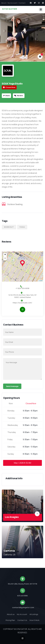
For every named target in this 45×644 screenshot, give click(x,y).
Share (6, 96)
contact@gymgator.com (23, 607)
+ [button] (5, 255)
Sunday (11, 454)
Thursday (12, 432)
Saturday (11, 447)
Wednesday (13, 425)
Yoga (22, 227)
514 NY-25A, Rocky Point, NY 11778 (22, 584)
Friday (10, 439)
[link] (22, 506)
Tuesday (11, 418)
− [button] (5, 258)
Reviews (19, 96)
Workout (9, 227)
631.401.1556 (22, 596)
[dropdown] (41, 10)
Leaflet (41, 281)
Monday (11, 411)
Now (11, 403)
